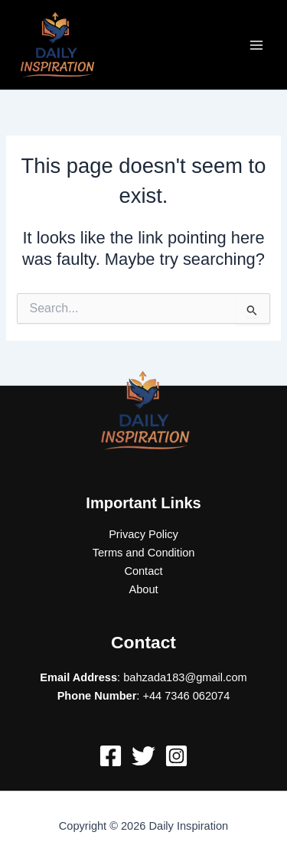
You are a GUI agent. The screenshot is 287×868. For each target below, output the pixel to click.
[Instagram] (176, 756)
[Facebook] (111, 756)
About (143, 589)
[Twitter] (143, 756)
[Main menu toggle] (256, 44)
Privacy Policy (143, 534)
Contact (143, 571)
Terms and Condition (144, 553)
